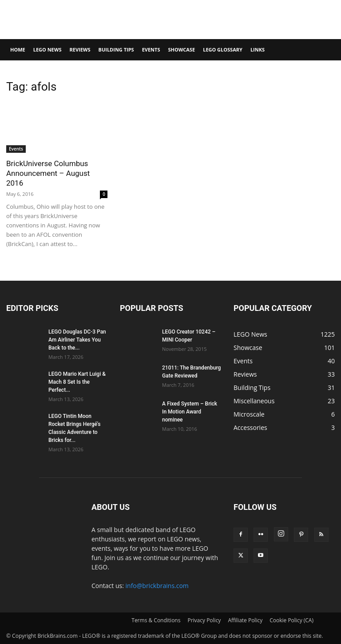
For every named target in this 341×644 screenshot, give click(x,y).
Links (258, 50)
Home (18, 50)
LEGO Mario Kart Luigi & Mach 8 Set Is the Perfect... (77, 382)
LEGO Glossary (223, 50)
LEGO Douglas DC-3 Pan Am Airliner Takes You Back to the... (77, 340)
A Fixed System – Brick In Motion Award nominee (190, 412)
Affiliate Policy (245, 620)
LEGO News (48, 50)
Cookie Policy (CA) (291, 620)
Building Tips (116, 50)
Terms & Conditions (156, 620)
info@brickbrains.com (157, 586)
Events (151, 50)
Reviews (80, 50)
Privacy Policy (204, 620)
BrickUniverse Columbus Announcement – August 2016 (48, 173)
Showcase (181, 50)
